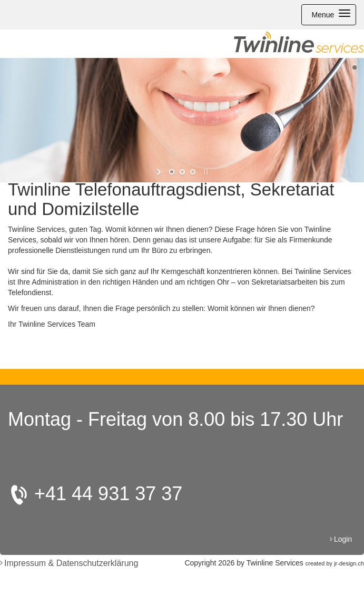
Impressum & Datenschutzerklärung (71, 563)
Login (344, 539)
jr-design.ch (349, 563)
